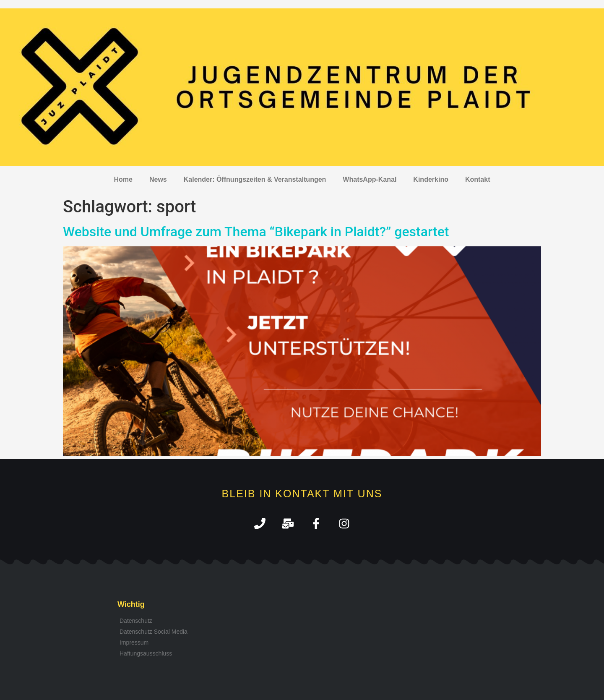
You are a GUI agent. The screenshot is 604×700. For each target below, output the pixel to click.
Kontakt (478, 179)
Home (123, 179)
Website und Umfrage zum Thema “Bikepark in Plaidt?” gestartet (256, 232)
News (158, 179)
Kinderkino (431, 179)
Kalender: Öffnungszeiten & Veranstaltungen (255, 179)
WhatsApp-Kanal (370, 179)
